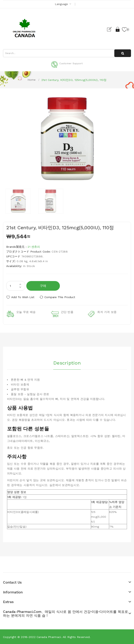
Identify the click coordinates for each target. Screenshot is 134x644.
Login (118, 29)
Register (111, 29)
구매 (43, 286)
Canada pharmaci (49, 637)
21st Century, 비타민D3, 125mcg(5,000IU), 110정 (74, 80)
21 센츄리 (34, 247)
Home (32, 80)
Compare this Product (60, 297)
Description (67, 362)
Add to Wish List (23, 297)
